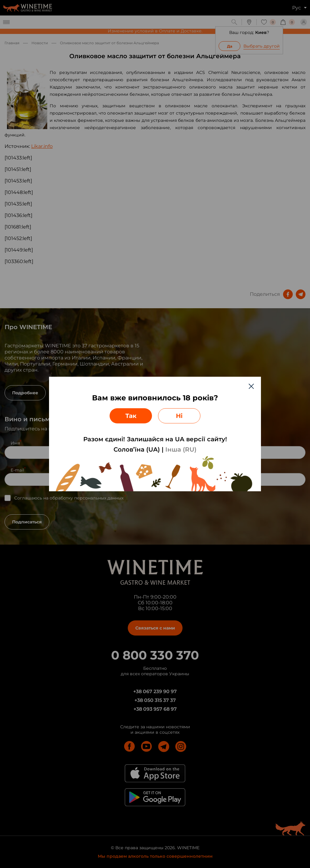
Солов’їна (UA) (137, 449)
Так (131, 416)
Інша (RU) (181, 449)
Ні (179, 416)
